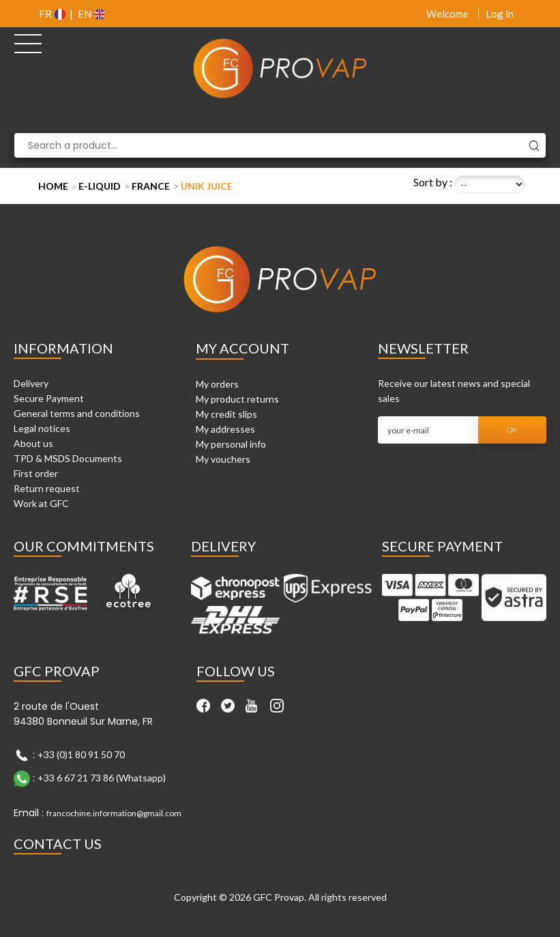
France (151, 186)
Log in (500, 14)
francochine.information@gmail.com (114, 813)
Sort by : (433, 182)
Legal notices (42, 428)
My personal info (231, 444)
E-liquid (100, 186)
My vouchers (223, 459)
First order (36, 473)
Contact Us (58, 844)
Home (53, 186)
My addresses (225, 429)
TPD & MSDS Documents (68, 458)
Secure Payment (49, 398)
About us (33, 443)
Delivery (31, 383)
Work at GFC (41, 503)
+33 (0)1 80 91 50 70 (81, 754)
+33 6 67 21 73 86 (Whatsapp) (102, 777)
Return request (47, 488)
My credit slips (226, 414)
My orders (217, 384)
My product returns (237, 399)
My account (242, 348)
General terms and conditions (77, 413)
